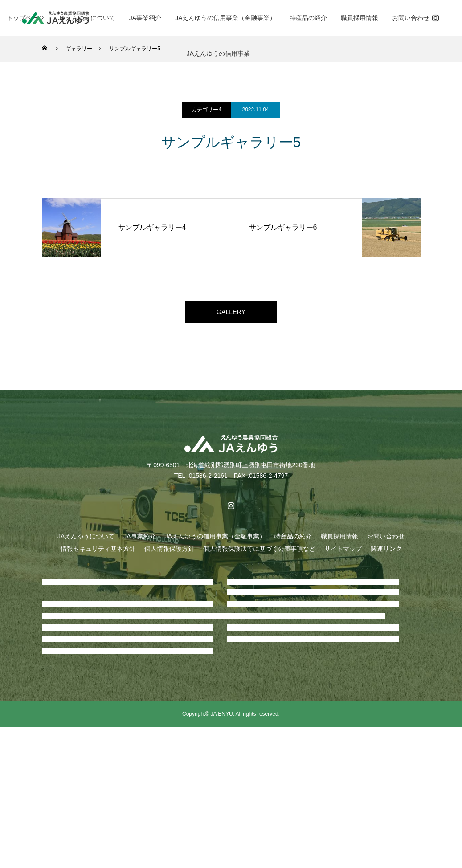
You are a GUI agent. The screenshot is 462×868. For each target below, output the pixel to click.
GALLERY (231, 314)
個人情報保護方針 (169, 553)
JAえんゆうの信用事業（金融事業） (225, 18)
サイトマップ (343, 553)
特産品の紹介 (308, 18)
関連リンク (386, 553)
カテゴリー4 (206, 110)
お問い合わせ (411, 18)
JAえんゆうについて (86, 540)
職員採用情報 (360, 18)
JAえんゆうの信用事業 (218, 53)
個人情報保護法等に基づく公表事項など (259, 553)
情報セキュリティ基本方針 (98, 553)
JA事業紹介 (145, 18)
